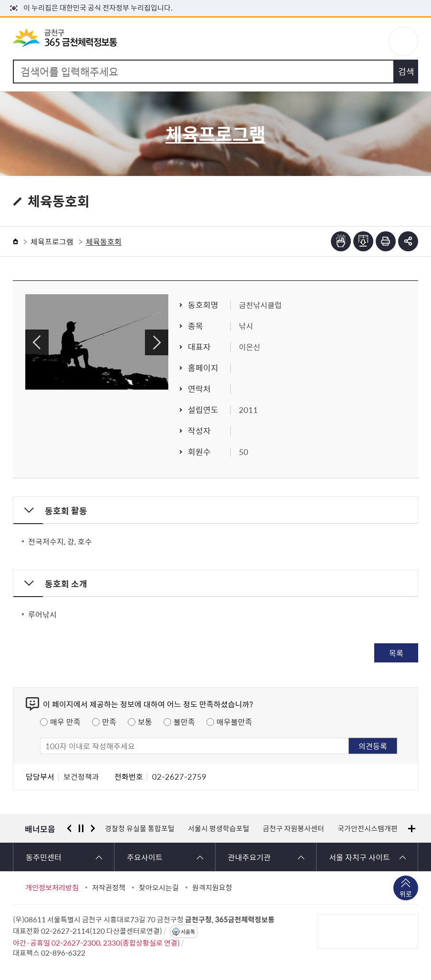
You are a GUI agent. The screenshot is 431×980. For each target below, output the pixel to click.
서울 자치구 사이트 (359, 857)
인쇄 (386, 241)
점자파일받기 (363, 241)
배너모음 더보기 (412, 829)
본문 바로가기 (215, 0)
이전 (37, 342)
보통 (145, 722)
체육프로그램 (52, 241)
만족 (109, 722)
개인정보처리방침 (52, 887)
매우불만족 (234, 722)
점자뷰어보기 (341, 241)
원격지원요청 (212, 887)
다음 (157, 342)
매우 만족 (65, 722)
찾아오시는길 (159, 887)
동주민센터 (44, 857)
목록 (396, 653)
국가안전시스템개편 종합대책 (382, 828)
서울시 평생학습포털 (219, 828)
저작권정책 (109, 887)
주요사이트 (145, 857)
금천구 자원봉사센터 (293, 828)
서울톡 (188, 932)
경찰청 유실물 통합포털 (140, 828)
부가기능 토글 (408, 241)
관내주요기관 (249, 857)
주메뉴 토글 (403, 41)
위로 (406, 895)
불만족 (184, 722)
